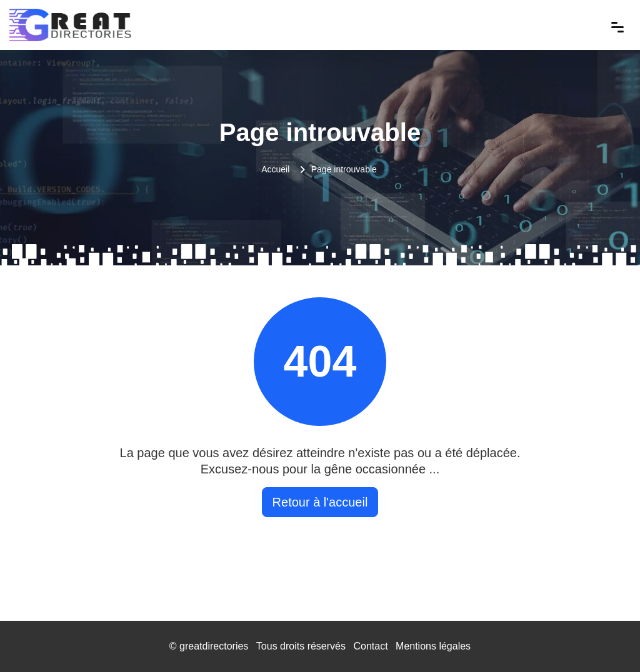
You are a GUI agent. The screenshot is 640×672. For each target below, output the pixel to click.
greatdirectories (214, 646)
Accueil (275, 169)
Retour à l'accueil (320, 502)
